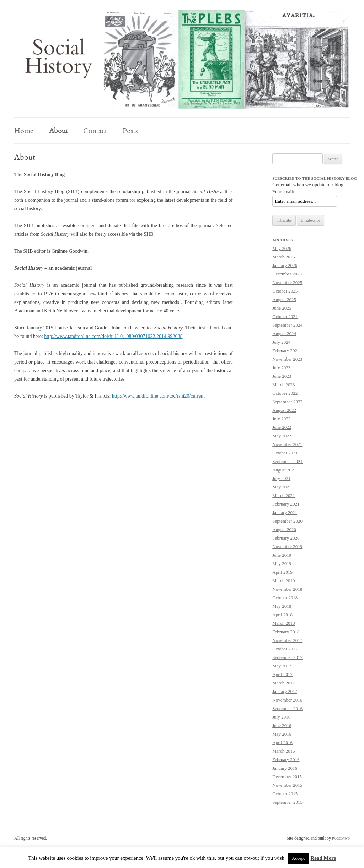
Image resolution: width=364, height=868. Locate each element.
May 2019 (282, 564)
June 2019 (282, 555)
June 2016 (282, 725)
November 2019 (287, 547)
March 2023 (283, 385)
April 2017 (282, 674)
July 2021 (281, 478)
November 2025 (287, 282)
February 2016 (286, 760)
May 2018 (282, 606)
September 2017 (287, 657)
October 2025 (285, 291)
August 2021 (284, 470)
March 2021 (283, 495)
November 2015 (287, 785)
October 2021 (285, 453)
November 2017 (287, 640)
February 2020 (286, 538)
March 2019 (283, 581)
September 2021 (287, 461)
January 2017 (285, 691)
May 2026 (282, 248)
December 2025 (287, 274)
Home (24, 130)
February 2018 (286, 632)
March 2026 (283, 257)
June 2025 (282, 308)
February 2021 (286, 504)
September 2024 (287, 325)
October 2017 (285, 649)
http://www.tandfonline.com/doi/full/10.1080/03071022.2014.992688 (113, 336)
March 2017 (283, 683)
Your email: (283, 192)
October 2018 (285, 598)
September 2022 (287, 402)
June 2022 (282, 427)
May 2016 (282, 734)
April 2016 (282, 743)
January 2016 (285, 768)
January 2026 (285, 265)
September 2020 (287, 521)
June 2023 (282, 376)
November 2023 (287, 359)
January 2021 (285, 512)
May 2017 (282, 666)
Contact (95, 130)
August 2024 (284, 334)
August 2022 (284, 410)
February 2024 (286, 351)
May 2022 (282, 436)
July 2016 (281, 717)
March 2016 (283, 751)
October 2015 (285, 794)
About (58, 130)
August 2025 (284, 299)
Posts (130, 130)
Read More (323, 858)
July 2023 (281, 368)
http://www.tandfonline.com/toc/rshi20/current (158, 396)
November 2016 (287, 700)
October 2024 (285, 316)
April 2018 (282, 615)
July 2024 (281, 342)
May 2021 (282, 487)
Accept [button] (298, 858)
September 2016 (287, 708)
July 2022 (281, 419)
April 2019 (282, 572)
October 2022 (285, 393)
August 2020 (284, 529)
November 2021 (287, 444)
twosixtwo (341, 838)
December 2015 (287, 777)
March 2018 (283, 623)
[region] (182, 59)
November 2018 (287, 589)
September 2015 (287, 802)
